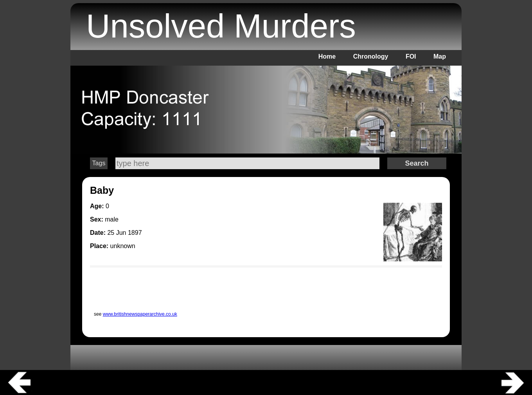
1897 (135, 233)
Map (440, 56)
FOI (411, 56)
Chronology (371, 56)
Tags (99, 163)
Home (327, 56)
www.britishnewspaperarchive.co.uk (140, 314)
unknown (123, 246)
